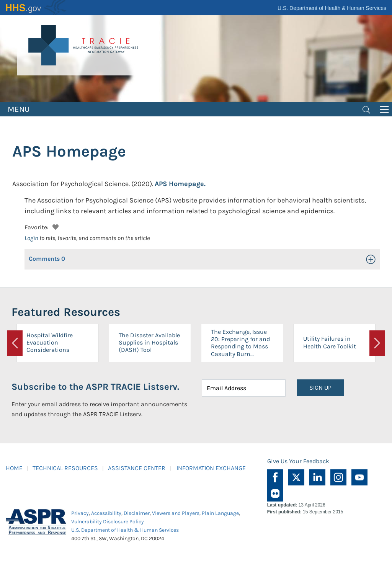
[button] (55, 226)
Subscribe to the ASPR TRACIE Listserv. (95, 387)
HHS (36, 8)
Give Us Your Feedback (298, 461)
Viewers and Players (176, 513)
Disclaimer (137, 513)
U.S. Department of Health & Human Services (332, 8)
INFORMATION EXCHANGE (211, 468)
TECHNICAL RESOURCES (65, 468)
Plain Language (220, 513)
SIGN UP (320, 388)
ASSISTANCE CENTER (137, 468)
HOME (14, 468)
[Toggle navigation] (366, 109)
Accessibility (106, 513)
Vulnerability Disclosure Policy (108, 522)
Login (31, 238)
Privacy (80, 513)
